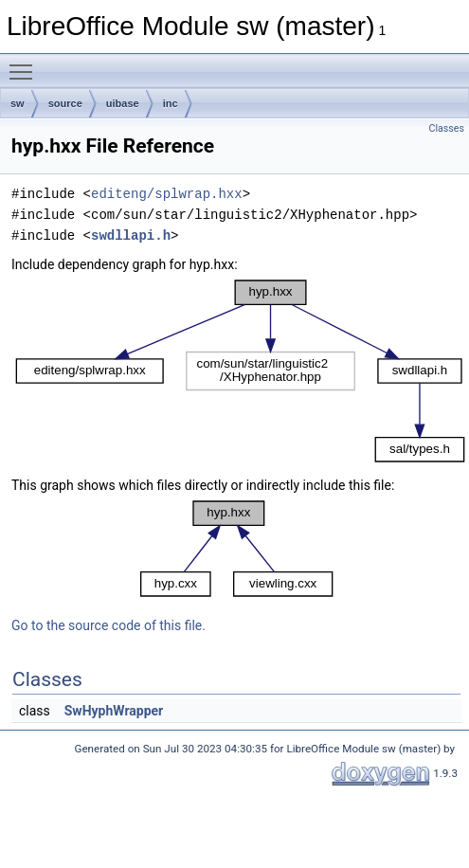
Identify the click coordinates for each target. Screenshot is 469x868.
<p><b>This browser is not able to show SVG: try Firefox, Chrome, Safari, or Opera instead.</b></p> (240, 371)
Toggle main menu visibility (26, 63)
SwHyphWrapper (114, 711)
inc (171, 103)
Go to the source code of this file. (108, 625)
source (65, 103)
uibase (123, 103)
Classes (447, 128)
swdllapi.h (131, 235)
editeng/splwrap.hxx (167, 194)
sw (18, 103)
